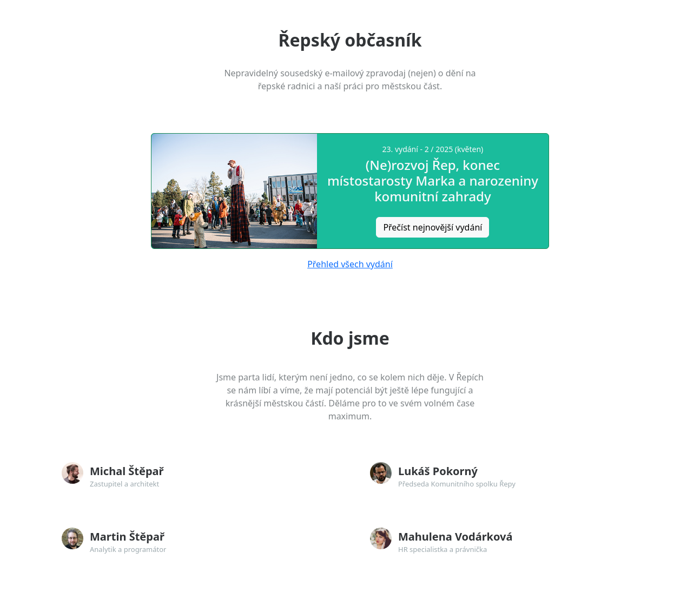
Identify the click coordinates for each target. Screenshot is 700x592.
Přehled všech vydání (350, 264)
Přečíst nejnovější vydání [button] (432, 227)
